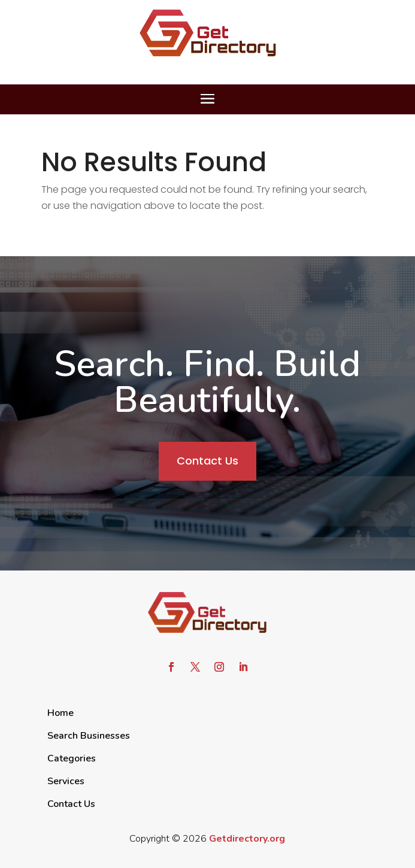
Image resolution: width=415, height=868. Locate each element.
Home (60, 713)
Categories (72, 758)
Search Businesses (89, 736)
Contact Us (207, 461)
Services (66, 781)
